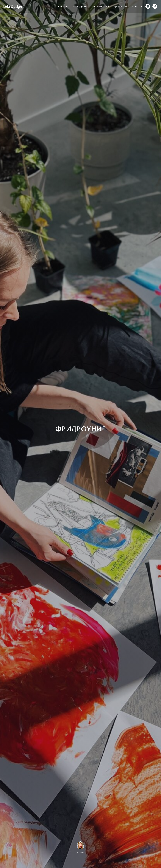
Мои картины (80, 6)
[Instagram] (148, 6)
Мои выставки (101, 6)
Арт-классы (120, 6)
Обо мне (63, 6)
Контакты (137, 6)
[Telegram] (155, 6)
